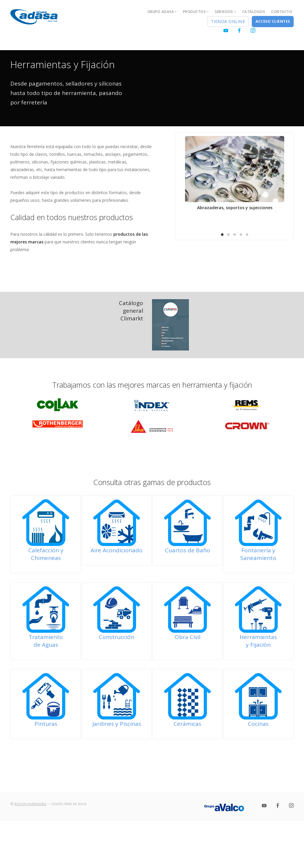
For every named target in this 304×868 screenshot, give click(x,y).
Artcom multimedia (30, 804)
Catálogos (254, 12)
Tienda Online (228, 21)
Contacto (282, 12)
